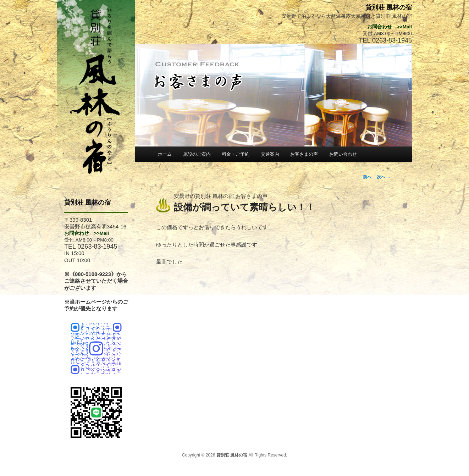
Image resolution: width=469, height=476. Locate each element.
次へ (384, 177)
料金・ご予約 (236, 154)
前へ (365, 177)
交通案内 (270, 154)
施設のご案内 (197, 154)
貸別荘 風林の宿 (87, 203)
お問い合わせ (343, 154)
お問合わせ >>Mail (87, 233)
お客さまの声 (304, 154)
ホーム (165, 154)
